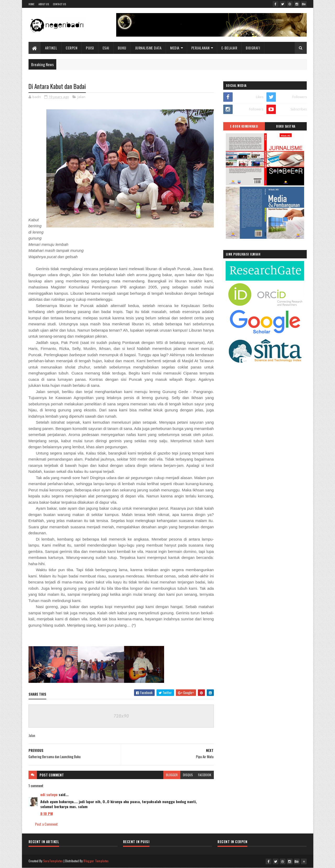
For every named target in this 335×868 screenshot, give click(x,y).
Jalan (81, 97)
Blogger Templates (96, 861)
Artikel (51, 48)
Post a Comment (46, 824)
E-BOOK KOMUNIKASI (244, 126)
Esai (106, 48)
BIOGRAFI (253, 48)
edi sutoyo (49, 794)
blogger (172, 775)
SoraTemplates (53, 861)
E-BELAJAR (229, 48)
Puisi (90, 48)
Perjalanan (200, 48)
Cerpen (71, 48)
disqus (188, 775)
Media (175, 48)
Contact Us (59, 4)
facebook (205, 775)
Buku (122, 48)
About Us (44, 4)
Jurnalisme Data (148, 48)
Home (32, 4)
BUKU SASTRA (286, 126)
